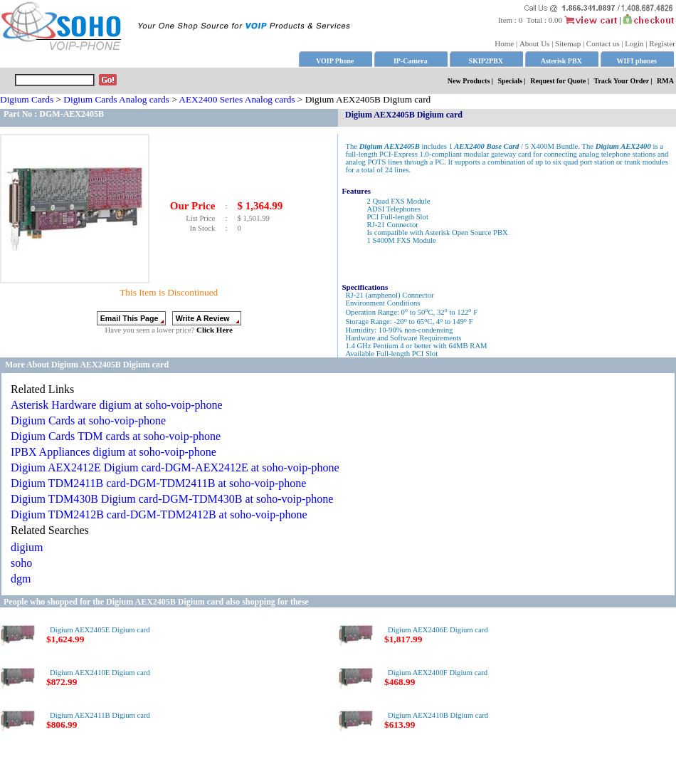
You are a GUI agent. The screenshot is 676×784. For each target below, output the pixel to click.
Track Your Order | (624, 81)
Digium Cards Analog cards (116, 99)
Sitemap (568, 43)
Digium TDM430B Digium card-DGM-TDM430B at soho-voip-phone (172, 499)
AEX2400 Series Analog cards (237, 99)
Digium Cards (27, 99)
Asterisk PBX (561, 61)
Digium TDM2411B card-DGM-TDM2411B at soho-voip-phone (158, 483)
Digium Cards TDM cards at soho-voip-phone (116, 436)
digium (27, 547)
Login (634, 43)
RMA (665, 81)
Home (504, 43)
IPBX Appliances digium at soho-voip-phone (113, 452)
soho (21, 563)
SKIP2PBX (486, 61)
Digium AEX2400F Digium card (438, 673)
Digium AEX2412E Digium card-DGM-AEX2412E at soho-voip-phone (175, 467)
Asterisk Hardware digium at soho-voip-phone (117, 405)
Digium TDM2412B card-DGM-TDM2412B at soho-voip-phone (159, 514)
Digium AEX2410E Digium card (100, 673)
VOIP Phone (335, 61)
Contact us (603, 43)
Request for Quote (558, 81)
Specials (510, 81)
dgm (21, 579)
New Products (469, 81)
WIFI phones (637, 61)
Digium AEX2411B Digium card (100, 715)
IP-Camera (411, 61)
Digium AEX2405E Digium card (100, 630)
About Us (534, 43)
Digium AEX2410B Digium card (438, 715)
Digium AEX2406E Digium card (438, 630)
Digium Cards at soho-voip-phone (88, 420)
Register (662, 43)
